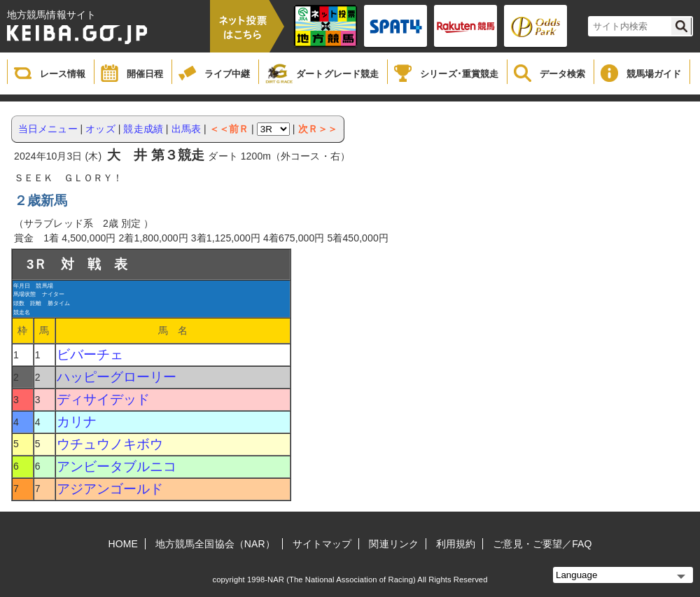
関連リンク (394, 544)
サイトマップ (322, 544)
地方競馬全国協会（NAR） (215, 544)
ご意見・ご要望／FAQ (542, 544)
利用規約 (456, 544)
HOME (123, 544)
